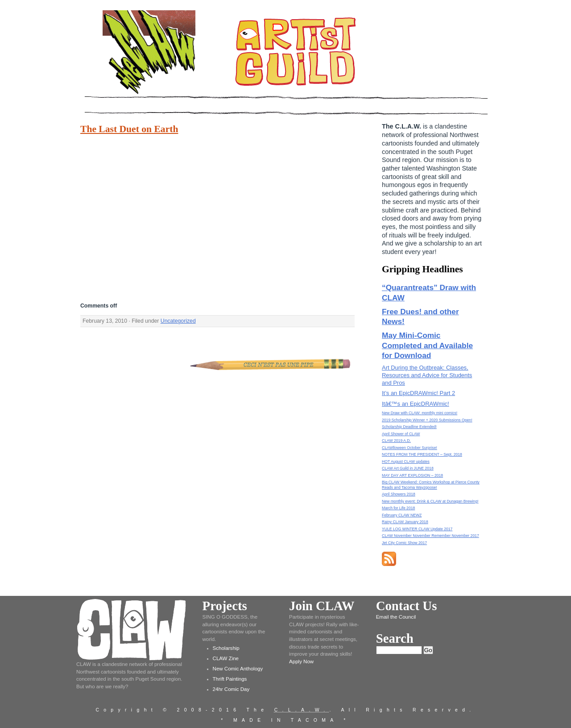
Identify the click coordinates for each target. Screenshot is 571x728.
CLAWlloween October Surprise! (410, 448)
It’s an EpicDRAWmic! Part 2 (418, 393)
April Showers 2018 (399, 494)
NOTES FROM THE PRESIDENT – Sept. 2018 (422, 454)
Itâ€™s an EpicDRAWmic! (416, 404)
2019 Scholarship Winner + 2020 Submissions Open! (427, 420)
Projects (225, 606)
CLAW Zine (226, 658)
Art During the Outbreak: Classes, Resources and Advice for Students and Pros (427, 375)
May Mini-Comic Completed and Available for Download (427, 345)
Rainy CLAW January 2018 (405, 522)
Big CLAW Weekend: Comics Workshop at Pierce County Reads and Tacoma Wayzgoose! (431, 485)
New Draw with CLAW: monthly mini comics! (420, 413)
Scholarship (226, 648)
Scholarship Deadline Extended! (409, 427)
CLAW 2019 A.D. (396, 441)
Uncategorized (178, 321)
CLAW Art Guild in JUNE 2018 (408, 468)
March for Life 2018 (398, 508)
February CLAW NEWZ (402, 515)
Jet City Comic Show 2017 (404, 543)
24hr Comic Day (231, 689)
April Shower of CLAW (401, 434)
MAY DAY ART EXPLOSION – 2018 (412, 475)
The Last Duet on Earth (129, 129)
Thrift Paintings (230, 679)
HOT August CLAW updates (406, 462)
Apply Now (301, 661)
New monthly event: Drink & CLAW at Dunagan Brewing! (430, 501)
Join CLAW (322, 606)
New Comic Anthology (238, 669)
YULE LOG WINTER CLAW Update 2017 (417, 529)
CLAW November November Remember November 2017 (430, 536)
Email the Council (396, 617)
